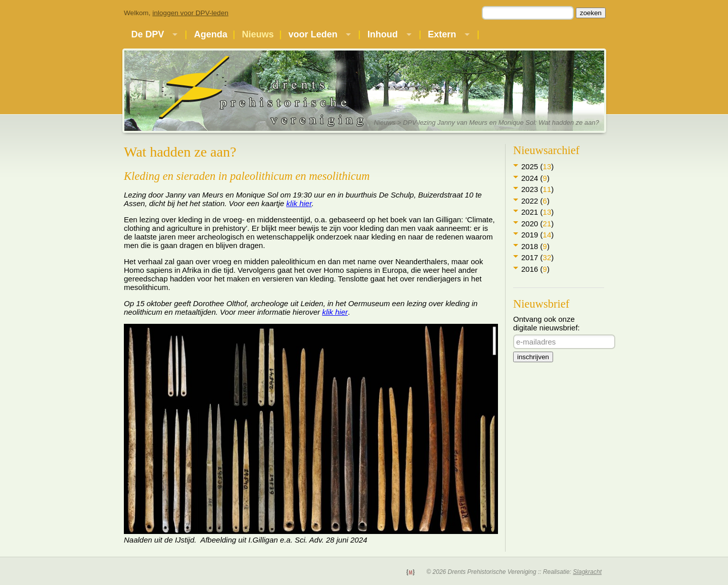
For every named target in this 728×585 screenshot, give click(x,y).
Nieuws (258, 34)
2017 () (537, 257)
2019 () (537, 235)
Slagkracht (587, 572)
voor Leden (313, 34)
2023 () (537, 189)
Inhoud (383, 34)
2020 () (537, 224)
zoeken (591, 13)
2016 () (535, 269)
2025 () (537, 166)
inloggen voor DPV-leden (190, 13)
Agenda (211, 34)
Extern (442, 34)
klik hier (299, 203)
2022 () (535, 201)
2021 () (537, 212)
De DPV (147, 34)
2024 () (535, 178)
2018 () (535, 246)
